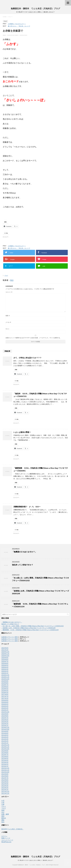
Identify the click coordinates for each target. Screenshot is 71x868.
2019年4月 (5, 691)
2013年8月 (5, 753)
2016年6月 (5, 702)
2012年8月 (5, 776)
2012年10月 (5, 772)
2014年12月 (5, 728)
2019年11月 (5, 677)
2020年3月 (5, 669)
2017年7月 (5, 696)
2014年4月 (5, 737)
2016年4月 (5, 706)
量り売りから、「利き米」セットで (19, 26)
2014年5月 (5, 735)
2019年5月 (5, 689)
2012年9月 (5, 774)
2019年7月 (5, 685)
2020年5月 (5, 665)
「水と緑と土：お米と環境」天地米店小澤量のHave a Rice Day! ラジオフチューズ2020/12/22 (32, 626)
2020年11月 (5, 654)
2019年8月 (5, 683)
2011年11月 (5, 793)
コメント (9, 292)
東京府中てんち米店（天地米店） (12, 829)
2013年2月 (5, 764)
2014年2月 (5, 741)
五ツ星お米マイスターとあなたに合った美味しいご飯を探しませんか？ (35, 860)
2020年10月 (5, 656)
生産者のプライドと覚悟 (10, 637)
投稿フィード (6, 838)
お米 (3, 803)
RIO (12, 280)
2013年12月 (5, 745)
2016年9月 (5, 700)
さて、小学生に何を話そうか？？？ (27, 358)
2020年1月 (5, 673)
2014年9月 (5, 731)
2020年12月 (5, 652)
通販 (3, 820)
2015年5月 (5, 720)
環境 (3, 816)
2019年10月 (5, 679)
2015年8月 (5, 716)
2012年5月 (5, 782)
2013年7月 (5, 755)
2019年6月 (5, 687)
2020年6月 (5, 663)
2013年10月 (5, 749)
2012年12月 (5, 768)
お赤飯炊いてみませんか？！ (17, 24)
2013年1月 (5, 766)
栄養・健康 (5, 814)
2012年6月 (5, 780)
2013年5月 (5, 759)
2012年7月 (5, 778)
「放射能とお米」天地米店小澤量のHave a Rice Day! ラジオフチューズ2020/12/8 (28, 628)
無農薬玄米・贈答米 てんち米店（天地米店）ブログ (35, 9)
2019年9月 (5, 681)
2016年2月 (5, 710)
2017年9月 (5, 695)
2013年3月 (5, 762)
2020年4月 (5, 667)
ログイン (4, 836)
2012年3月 (5, 786)
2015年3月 (5, 722)
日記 (3, 812)
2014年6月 (5, 733)
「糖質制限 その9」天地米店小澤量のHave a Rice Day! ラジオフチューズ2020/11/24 (30, 630)
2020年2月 (5, 671)
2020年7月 (5, 662)
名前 (8, 316)
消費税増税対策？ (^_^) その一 (27, 507)
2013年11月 (5, 747)
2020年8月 (5, 660)
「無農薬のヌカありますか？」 (24, 552)
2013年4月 (5, 761)
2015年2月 (5, 724)
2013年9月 (5, 751)
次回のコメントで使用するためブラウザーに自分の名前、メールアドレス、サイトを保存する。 (33, 338)
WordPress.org (6, 842)
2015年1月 (5, 726)
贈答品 (4, 818)
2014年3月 (5, 739)
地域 (3, 810)
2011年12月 (5, 792)
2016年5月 (5, 704)
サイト (7, 329)
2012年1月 (5, 790)
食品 (3, 822)
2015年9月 (5, 714)
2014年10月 (5, 729)
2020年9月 (5, 658)
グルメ (4, 806)
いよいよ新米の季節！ (22, 432)
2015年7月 (5, 718)
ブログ (6, 276)
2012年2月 (5, 788)
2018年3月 (5, 693)
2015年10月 (5, 712)
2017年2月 (5, 698)
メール (8, 322)
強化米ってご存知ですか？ (23, 565)
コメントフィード (7, 840)
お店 (3, 801)
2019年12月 (5, 675)
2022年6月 (5, 648)
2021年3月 (5, 650)
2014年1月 (5, 743)
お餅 (3, 804)
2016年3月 (5, 708)
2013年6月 (5, 757)
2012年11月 (5, 770)
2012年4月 (5, 784)
